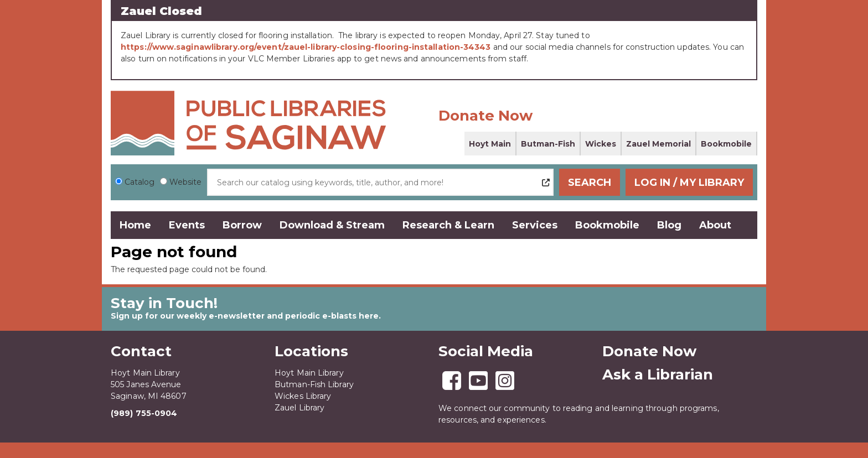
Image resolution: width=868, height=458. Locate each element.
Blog (669, 225)
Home (135, 225)
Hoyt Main (490, 144)
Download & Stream (332, 225)
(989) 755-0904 (144, 413)
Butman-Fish (548, 144)
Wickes (601, 144)
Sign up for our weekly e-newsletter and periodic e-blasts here (245, 316)
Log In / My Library (689, 183)
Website (185, 182)
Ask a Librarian (658, 374)
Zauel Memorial (658, 144)
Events (187, 225)
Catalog (139, 182)
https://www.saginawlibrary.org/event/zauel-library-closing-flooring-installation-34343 (306, 47)
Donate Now (485, 116)
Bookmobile (726, 144)
